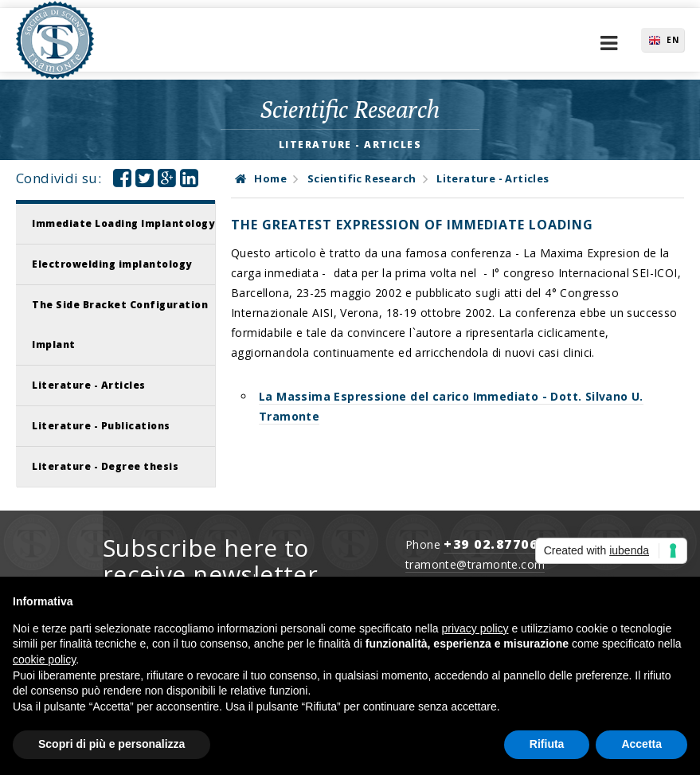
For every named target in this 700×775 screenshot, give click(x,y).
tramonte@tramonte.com (475, 564)
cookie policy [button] (44, 660)
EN (673, 40)
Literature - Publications (101, 426)
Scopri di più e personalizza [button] (111, 744)
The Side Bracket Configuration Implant (120, 325)
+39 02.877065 (495, 544)
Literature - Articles (89, 385)
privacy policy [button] (475, 628)
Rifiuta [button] (547, 744)
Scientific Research (362, 178)
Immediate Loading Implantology (123, 223)
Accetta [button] (641, 744)
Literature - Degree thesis (105, 466)
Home (261, 178)
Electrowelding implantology (112, 264)
